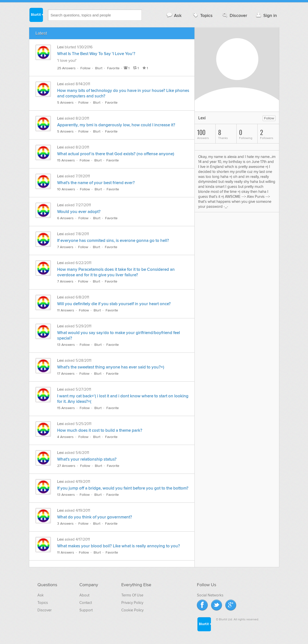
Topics (202, 15)
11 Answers (66, 310)
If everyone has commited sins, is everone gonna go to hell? (113, 241)
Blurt (99, 68)
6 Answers (65, 218)
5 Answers (65, 103)
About (84, 595)
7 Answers (65, 247)
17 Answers (66, 374)
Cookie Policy (132, 610)
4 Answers (65, 437)
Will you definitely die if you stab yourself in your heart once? (114, 304)
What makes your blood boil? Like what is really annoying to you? (119, 546)
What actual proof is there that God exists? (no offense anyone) (116, 154)
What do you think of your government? (95, 517)
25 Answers (66, 68)
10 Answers (66, 189)
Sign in (266, 15)
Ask (174, 15)
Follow (85, 68)
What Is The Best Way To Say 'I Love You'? (96, 54)
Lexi (61, 47)
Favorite (113, 68)
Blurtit (36, 15)
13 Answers (66, 345)
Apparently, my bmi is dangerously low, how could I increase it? (116, 125)
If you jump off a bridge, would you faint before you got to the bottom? (123, 488)
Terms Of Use (132, 595)
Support (86, 610)
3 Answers (65, 524)
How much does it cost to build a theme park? (100, 430)
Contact (86, 603)
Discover (234, 15)
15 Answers (66, 160)
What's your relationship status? (87, 459)
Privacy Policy (132, 603)
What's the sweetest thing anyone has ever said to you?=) (111, 367)
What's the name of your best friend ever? (96, 183)
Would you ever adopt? (79, 212)
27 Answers (66, 466)
